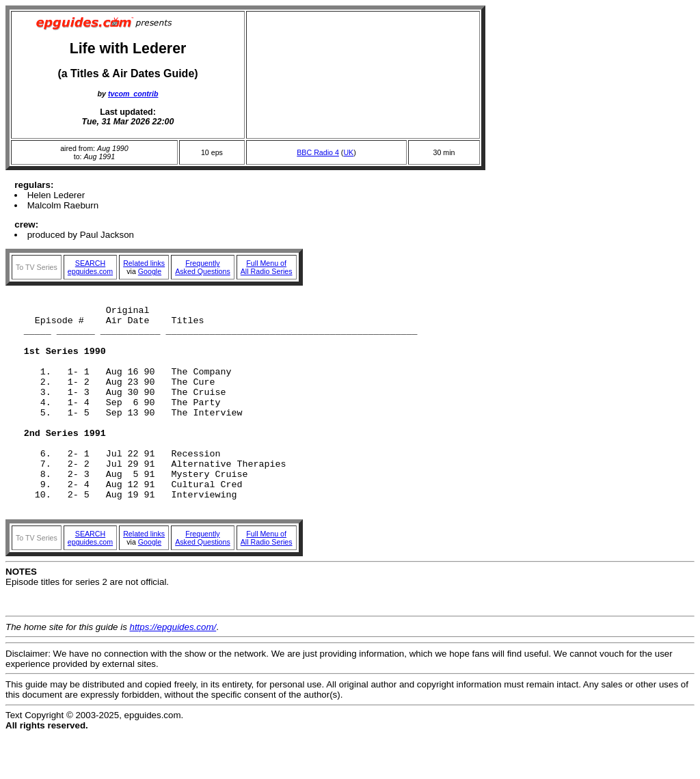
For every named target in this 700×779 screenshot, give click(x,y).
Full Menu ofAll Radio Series (267, 267)
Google (150, 271)
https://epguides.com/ (173, 670)
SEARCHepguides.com (90, 267)
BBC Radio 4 (318, 152)
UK (348, 152)
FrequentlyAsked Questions (203, 267)
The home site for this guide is (68, 670)
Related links (144, 263)
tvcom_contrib (133, 94)
